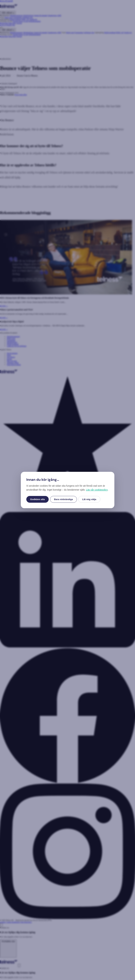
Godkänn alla (38, 499)
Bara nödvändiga (63, 499)
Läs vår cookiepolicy (97, 490)
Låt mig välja (89, 499)
